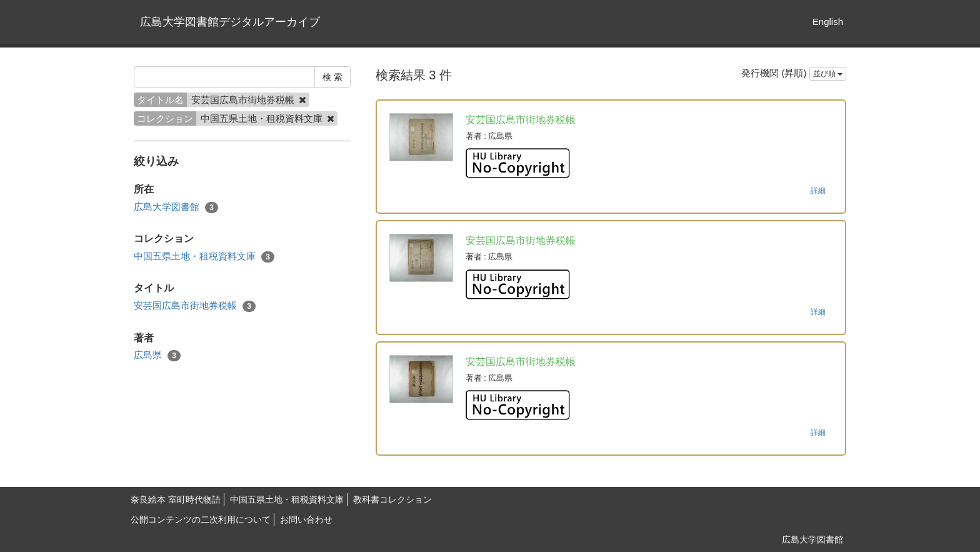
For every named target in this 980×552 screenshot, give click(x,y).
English (828, 22)
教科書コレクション (392, 499)
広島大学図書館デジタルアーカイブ (230, 22)
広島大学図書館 (176, 207)
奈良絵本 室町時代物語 (176, 499)
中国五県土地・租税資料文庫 (204, 257)
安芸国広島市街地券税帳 (195, 306)
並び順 (828, 74)
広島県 (157, 355)
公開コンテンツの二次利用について (201, 519)
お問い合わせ (306, 519)
